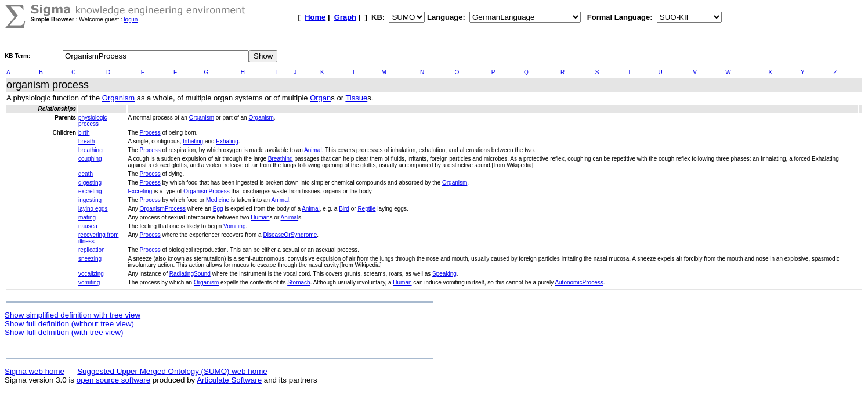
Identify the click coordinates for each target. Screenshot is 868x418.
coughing (90, 159)
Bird (344, 209)
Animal (313, 150)
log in (131, 19)
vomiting (89, 282)
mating (87, 217)
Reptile (366, 209)
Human (260, 217)
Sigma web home (35, 371)
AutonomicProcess (579, 282)
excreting (90, 191)
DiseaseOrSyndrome (290, 235)
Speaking (444, 274)
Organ (320, 98)
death (86, 174)
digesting (90, 183)
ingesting (90, 200)
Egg (218, 209)
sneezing (90, 259)
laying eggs (93, 209)
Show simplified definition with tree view (73, 315)
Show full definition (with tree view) (64, 332)
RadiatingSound (190, 274)
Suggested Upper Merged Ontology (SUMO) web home (172, 371)
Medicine (218, 200)
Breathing (281, 159)
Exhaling (227, 141)
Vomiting (234, 226)
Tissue (356, 98)
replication (92, 250)
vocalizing (91, 274)
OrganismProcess (206, 191)
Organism (118, 98)
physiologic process (93, 121)
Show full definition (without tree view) (69, 324)
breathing (91, 150)
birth (84, 133)
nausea (88, 226)
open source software (113, 380)
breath (86, 141)
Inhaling (193, 141)
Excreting (140, 191)
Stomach (299, 282)
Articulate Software (229, 380)
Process (150, 133)
